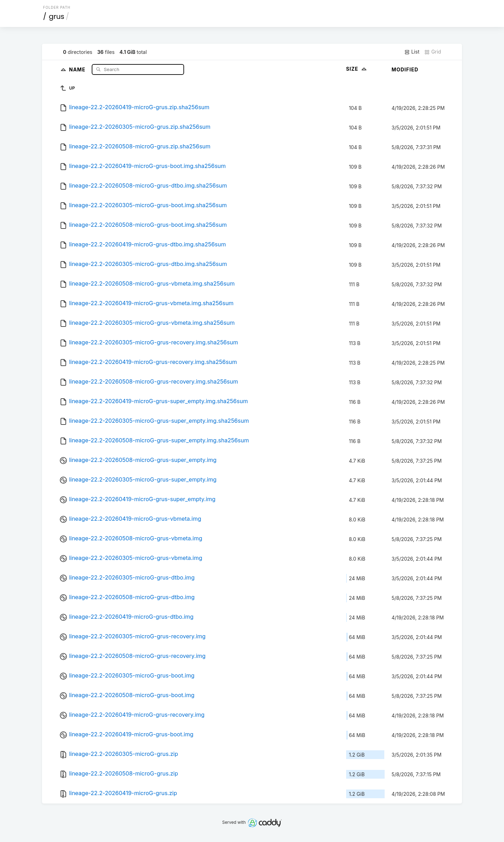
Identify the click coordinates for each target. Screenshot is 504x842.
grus (57, 16)
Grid (433, 52)
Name (78, 69)
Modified (405, 69)
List (412, 52)
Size (357, 69)
